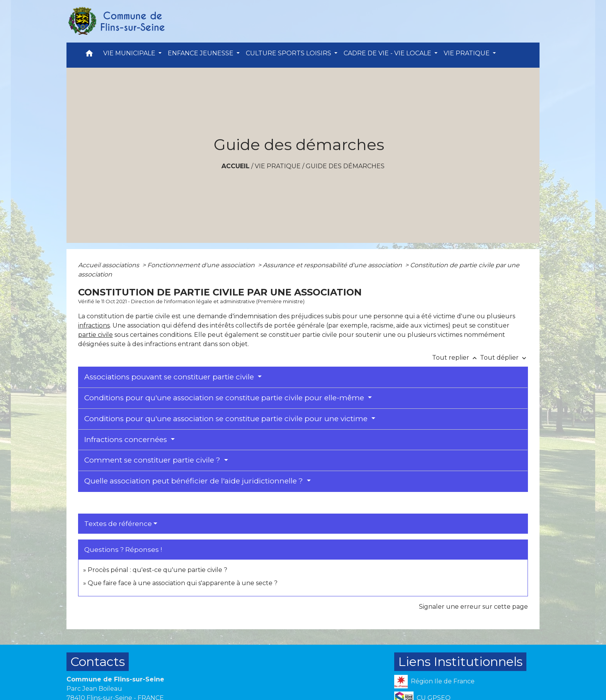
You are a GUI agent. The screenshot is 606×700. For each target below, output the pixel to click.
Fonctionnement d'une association (202, 265)
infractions (94, 325)
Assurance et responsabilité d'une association (333, 265)
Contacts (98, 662)
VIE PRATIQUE (278, 166)
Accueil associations (109, 265)
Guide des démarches (345, 166)
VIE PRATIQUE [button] (467, 53)
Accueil (236, 166)
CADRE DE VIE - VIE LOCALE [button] (388, 53)
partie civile (95, 335)
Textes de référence (118, 524)
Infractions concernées (127, 440)
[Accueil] (116, 21)
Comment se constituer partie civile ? (153, 460)
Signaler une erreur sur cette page (473, 607)
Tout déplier (504, 358)
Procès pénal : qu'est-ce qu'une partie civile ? (157, 570)
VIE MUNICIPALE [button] (130, 53)
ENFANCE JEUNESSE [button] (201, 53)
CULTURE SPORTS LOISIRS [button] (289, 53)
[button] (89, 55)
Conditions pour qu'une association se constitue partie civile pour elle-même (225, 398)
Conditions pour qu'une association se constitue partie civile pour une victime (227, 419)
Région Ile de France (434, 682)
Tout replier (456, 358)
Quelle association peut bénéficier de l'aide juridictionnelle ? (195, 481)
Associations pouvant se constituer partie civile (170, 377)
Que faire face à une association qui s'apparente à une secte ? (183, 583)
